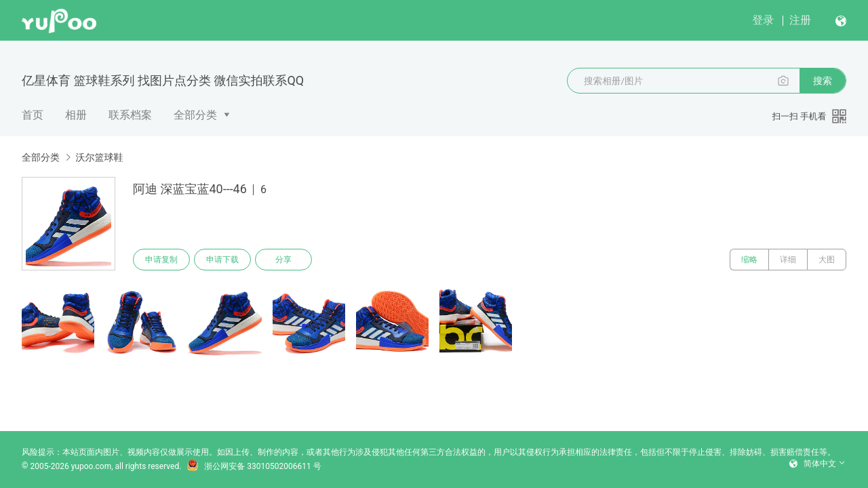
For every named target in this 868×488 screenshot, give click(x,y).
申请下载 (222, 260)
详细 (788, 260)
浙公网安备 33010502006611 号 (254, 466)
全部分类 (195, 115)
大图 (827, 260)
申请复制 (161, 260)
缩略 (749, 260)
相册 (76, 115)
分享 (283, 260)
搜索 (823, 81)
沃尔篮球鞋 (99, 157)
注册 (800, 20)
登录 (763, 20)
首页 (33, 115)
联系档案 (130, 115)
